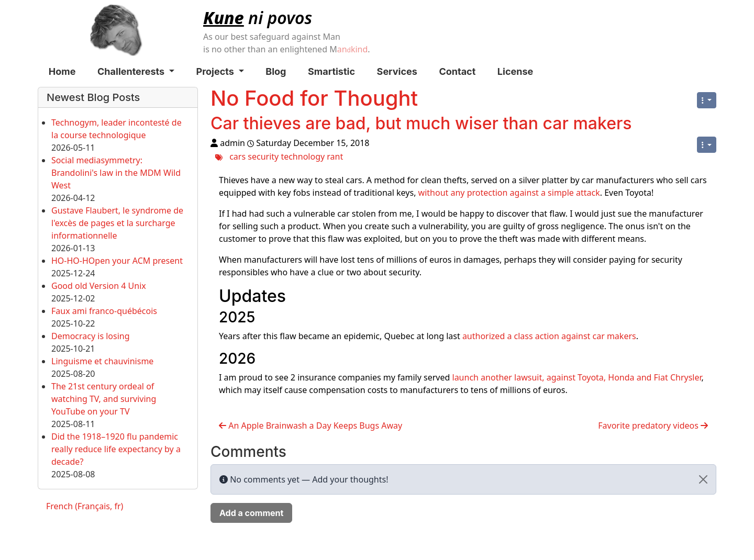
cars (237, 156)
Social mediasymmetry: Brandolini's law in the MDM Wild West (116, 173)
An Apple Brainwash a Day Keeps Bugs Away (311, 425)
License (515, 71)
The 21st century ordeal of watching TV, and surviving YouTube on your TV (104, 399)
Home (62, 71)
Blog (276, 71)
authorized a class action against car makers (549, 336)
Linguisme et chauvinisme (102, 361)
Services (397, 71)
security (263, 156)
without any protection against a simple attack (509, 193)
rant (335, 156)
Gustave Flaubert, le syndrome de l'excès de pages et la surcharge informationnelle (117, 223)
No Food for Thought (314, 98)
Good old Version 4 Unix (99, 286)
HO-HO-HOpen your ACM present (117, 261)
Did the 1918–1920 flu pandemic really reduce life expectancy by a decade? (116, 449)
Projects (220, 71)
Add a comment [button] (251, 513)
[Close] (703, 479)
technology (303, 156)
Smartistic (331, 71)
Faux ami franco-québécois (104, 311)
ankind (353, 49)
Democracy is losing (91, 336)
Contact (457, 71)
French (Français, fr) (85, 506)
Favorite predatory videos (653, 425)
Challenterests (136, 71)
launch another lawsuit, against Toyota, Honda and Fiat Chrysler (577, 377)
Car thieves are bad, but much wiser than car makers (421, 123)
